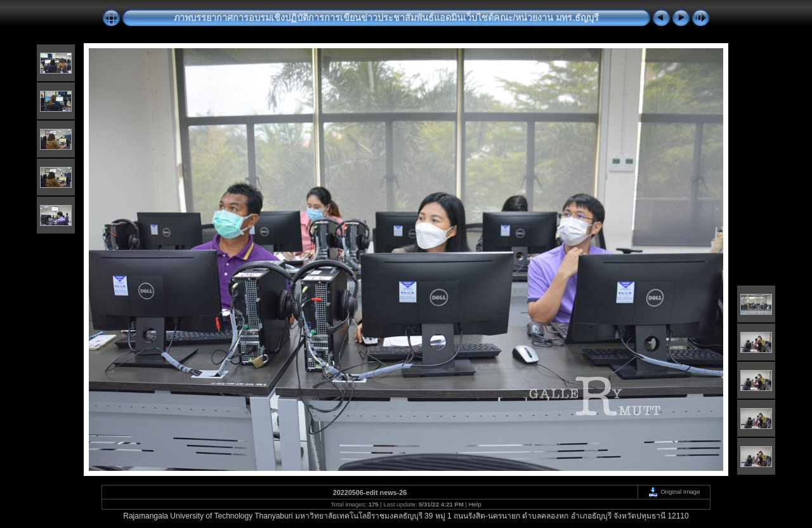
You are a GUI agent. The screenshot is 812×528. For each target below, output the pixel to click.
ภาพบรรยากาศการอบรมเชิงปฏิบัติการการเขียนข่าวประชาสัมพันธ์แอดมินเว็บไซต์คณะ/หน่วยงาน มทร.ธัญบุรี (387, 18)
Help (475, 504)
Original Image (674, 492)
